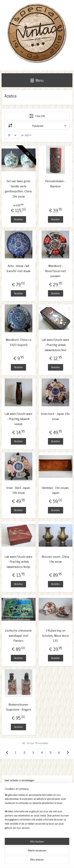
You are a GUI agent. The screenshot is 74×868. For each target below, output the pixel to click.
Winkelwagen (14, 789)
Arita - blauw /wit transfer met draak (18, 268)
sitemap (35, 854)
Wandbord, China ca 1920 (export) (18, 342)
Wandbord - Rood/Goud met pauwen (55, 271)
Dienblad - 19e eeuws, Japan (56, 490)
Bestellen (18, 219)
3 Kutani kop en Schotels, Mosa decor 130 (56, 635)
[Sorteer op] (37, 126)
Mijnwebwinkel (47, 861)
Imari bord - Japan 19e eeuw (55, 416)
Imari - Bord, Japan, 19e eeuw (19, 490)
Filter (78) (37, 116)
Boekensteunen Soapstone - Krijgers (19, 707)
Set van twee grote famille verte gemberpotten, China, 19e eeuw (18, 189)
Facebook (10, 822)
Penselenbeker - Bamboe (55, 184)
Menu (37, 80)
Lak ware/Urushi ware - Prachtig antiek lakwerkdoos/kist (55, 345)
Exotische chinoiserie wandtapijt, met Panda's (18, 635)
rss (40, 854)
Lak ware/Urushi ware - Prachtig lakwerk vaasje (19, 419)
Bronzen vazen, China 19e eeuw (55, 559)
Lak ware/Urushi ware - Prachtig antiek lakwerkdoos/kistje (19, 562)
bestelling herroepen (51, 854)
